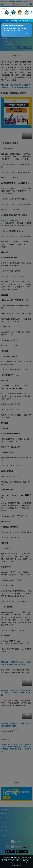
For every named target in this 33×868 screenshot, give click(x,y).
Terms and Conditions (24, 861)
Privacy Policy (10, 861)
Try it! (27, 34)
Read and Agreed (16, 866)
